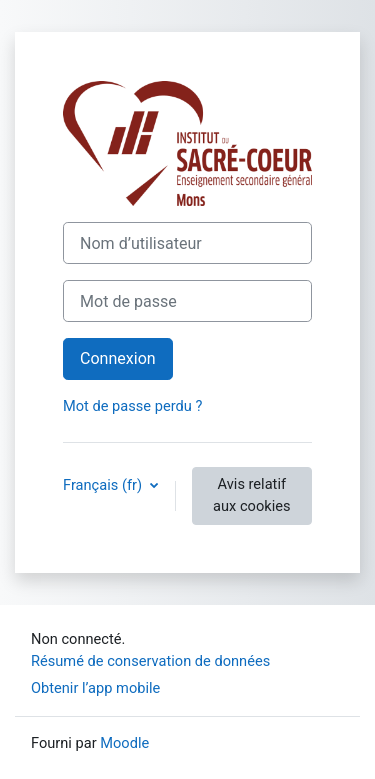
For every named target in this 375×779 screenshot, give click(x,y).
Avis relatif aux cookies (251, 495)
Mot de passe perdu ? (132, 406)
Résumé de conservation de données (150, 661)
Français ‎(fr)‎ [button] (104, 485)
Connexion (118, 358)
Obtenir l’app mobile (95, 688)
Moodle (124, 743)
